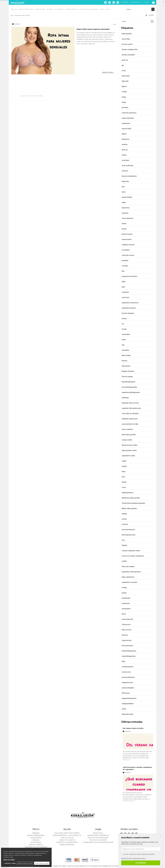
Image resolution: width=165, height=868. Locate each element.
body (124, 192)
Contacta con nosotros (67, 842)
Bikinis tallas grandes (129, 508)
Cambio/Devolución (136, 2)
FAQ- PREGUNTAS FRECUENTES (67, 833)
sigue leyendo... (108, 72)
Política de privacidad (98, 838)
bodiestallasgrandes (129, 651)
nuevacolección (127, 619)
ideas (124, 471)
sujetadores (126, 123)
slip (123, 345)
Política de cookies (98, 840)
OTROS (102, 9)
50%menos (126, 693)
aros (123, 540)
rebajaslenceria (127, 682)
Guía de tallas (125, 2)
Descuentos (126, 366)
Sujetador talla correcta (130, 403)
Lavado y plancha (67, 840)
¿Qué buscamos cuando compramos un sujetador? (137, 768)
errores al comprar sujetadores (133, 556)
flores (124, 614)
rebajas (124, 514)
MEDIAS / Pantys (71, 9)
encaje (124, 329)
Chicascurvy (126, 624)
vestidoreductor (128, 667)
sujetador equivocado (130, 419)
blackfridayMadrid (128, 382)
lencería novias (127, 44)
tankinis (125, 144)
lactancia (125, 213)
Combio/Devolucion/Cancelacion (98, 842)
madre (124, 461)
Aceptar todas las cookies (42, 863)
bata (123, 287)
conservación (127, 239)
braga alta (125, 181)
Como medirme (127, 429)
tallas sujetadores (128, 577)
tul (123, 324)
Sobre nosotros (67, 845)
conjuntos (125, 292)
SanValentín (126, 598)
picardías (125, 107)
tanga (124, 102)
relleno (124, 155)
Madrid (124, 545)
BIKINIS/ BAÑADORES (26, 9)
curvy (124, 487)
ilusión (124, 482)
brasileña (125, 260)
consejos (125, 266)
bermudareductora (129, 535)
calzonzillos (126, 334)
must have (125, 297)
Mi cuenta (146, 2)
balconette (126, 76)
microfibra (125, 350)
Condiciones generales (98, 835)
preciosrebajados (128, 688)
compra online (127, 440)
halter (124, 202)
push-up (125, 60)
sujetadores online (128, 456)
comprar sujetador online (131, 550)
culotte (124, 92)
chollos (124, 561)
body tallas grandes (129, 434)
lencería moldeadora (129, 176)
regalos (124, 466)
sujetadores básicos (129, 308)
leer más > (150, 761)
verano (124, 519)
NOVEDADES (59, 9)
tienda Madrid (127, 197)
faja (123, 186)
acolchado (125, 160)
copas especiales (128, 118)
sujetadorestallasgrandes (131, 392)
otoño (124, 709)
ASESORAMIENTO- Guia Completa (67, 835)
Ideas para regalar (128, 566)
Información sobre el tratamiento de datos (133, 858)
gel (123, 65)
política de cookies (9, 860)
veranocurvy (126, 672)
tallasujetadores (127, 492)
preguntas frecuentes (129, 276)
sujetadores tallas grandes (131, 572)
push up (125, 150)
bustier (124, 318)
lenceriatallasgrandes (129, 387)
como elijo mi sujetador (130, 413)
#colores (125, 635)
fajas (123, 661)
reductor (125, 171)
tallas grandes (127, 33)
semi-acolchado (127, 165)
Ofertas (124, 361)
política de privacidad (148, 854)
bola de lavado (127, 234)
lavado (124, 229)
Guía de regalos (127, 376)
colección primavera (129, 113)
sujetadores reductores (130, 303)
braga (124, 97)
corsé (124, 70)
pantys (124, 593)
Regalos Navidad (128, 371)
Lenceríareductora (128, 529)
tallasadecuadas (127, 714)
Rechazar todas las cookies (25, 863)
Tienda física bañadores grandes (133, 503)
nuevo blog (126, 39)
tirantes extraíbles (128, 55)
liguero (124, 86)
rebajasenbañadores (129, 698)
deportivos (126, 208)
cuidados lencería (128, 245)
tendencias (126, 603)
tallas (124, 281)
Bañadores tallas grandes (131, 498)
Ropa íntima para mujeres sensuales (93, 29)
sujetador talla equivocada (131, 408)
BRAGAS (50, 9)
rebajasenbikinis (128, 703)
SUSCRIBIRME (141, 863)
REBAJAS (14, 9)
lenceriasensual (127, 645)
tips (123, 271)
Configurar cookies (10, 863)
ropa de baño (126, 128)
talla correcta (126, 630)
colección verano (128, 255)
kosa (123, 477)
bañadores (126, 139)
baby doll (125, 81)
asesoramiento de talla (130, 424)
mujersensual (127, 640)
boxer (124, 339)
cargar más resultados (31, 96)
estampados (126, 609)
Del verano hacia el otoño (133, 728)
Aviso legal (98, 833)
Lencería (125, 524)
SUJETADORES (40, 9)
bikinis (124, 134)
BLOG (108, 9)
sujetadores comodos (129, 582)
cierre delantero (127, 218)
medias (124, 587)
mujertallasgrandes (129, 656)
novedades (126, 250)
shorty (124, 223)
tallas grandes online (129, 450)
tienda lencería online (130, 445)
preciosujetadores (128, 677)
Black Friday (126, 355)
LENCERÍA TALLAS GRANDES (88, 9)
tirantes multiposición (130, 49)
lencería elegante (128, 313)
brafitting (125, 397)
